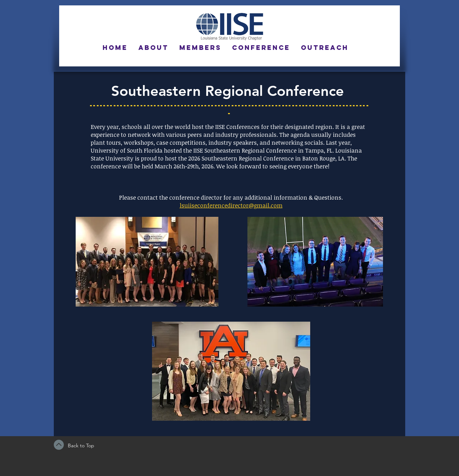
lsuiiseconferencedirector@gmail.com (231, 205)
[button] (153, 48)
